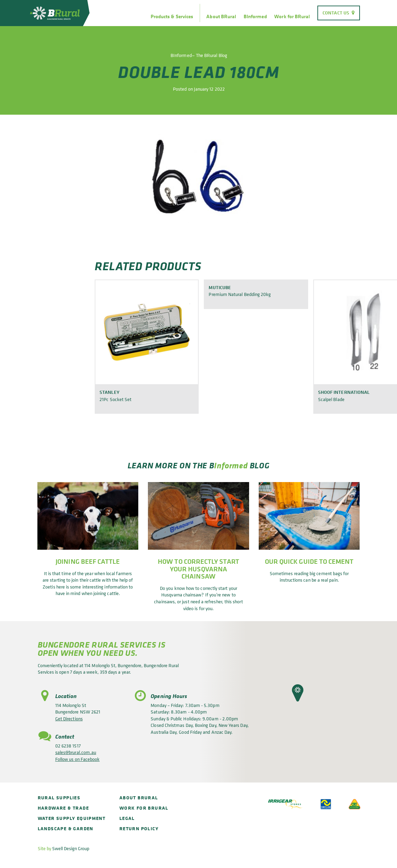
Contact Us (336, 13)
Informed (231, 465)
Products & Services (172, 16)
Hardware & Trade (63, 808)
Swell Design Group (71, 848)
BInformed (255, 16)
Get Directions (69, 718)
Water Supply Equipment (72, 818)
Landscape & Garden (66, 828)
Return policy (139, 828)
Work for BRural (292, 16)
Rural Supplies (59, 797)
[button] (298, 693)
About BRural (221, 16)
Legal (127, 818)
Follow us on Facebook (77, 759)
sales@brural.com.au (76, 752)
